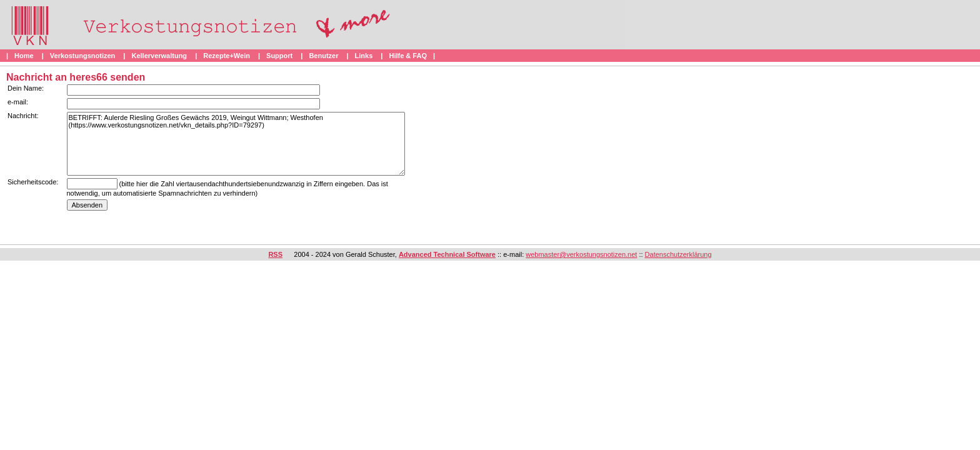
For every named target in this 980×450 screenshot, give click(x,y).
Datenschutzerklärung (678, 254)
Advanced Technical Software (447, 254)
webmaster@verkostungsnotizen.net (581, 254)
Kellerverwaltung (159, 56)
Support (279, 56)
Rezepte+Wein (227, 56)
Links (364, 56)
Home (24, 56)
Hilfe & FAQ (408, 56)
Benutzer (323, 56)
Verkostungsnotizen (83, 56)
